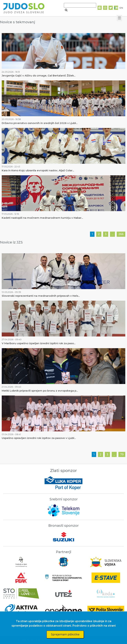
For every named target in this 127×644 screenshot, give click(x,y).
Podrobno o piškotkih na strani (94, 626)
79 (122, 455)
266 (121, 234)
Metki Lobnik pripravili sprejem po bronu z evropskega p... (40, 391)
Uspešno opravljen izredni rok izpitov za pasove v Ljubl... (39, 438)
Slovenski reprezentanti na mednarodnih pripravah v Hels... (41, 296)
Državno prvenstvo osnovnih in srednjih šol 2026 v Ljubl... (40, 123)
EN (121, 8)
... (112, 234)
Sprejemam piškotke (65, 634)
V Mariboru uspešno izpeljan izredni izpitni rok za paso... (39, 343)
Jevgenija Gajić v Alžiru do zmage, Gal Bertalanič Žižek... (39, 76)
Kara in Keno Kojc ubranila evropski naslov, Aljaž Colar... (38, 170)
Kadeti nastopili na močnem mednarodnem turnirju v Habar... (42, 218)
